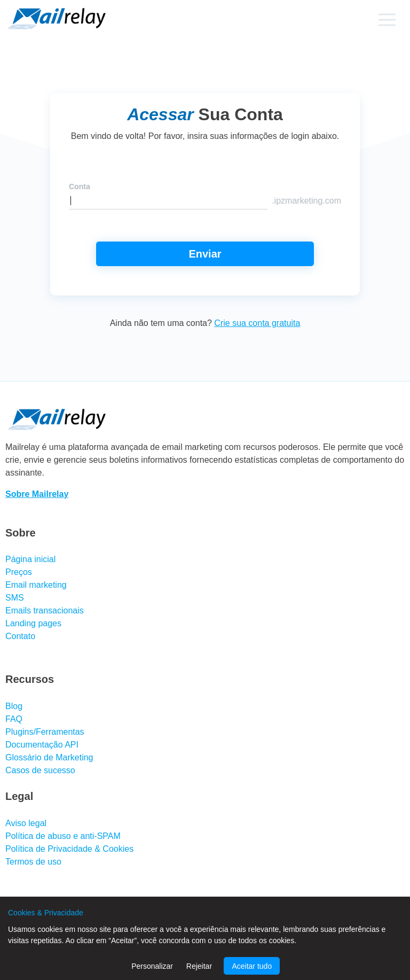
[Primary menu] (387, 20)
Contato (20, 636)
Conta (80, 186)
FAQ (14, 719)
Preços (19, 572)
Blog (14, 706)
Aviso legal (26, 823)
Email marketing (36, 585)
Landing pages (33, 623)
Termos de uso (33, 862)
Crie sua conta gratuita (257, 323)
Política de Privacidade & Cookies (69, 849)
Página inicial (30, 559)
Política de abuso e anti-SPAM (63, 836)
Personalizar (152, 966)
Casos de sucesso (40, 770)
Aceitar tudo (252, 966)
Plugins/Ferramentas (45, 732)
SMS (15, 598)
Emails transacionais (45, 610)
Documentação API (42, 745)
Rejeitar (199, 966)
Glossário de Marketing (49, 757)
